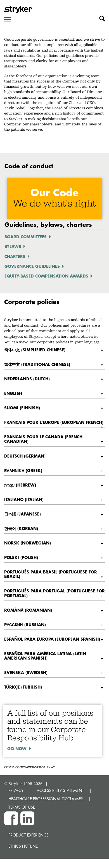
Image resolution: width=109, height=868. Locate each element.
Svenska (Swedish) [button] (26, 672)
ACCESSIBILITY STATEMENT (60, 790)
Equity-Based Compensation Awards (46, 276)
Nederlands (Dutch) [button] (27, 379)
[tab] (54, 350)
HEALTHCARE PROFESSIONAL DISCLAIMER (46, 799)
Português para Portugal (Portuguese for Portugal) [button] (54, 593)
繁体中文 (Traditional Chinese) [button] (37, 364)
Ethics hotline (23, 846)
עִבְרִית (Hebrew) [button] (20, 485)
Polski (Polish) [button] (21, 557)
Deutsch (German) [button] (25, 456)
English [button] (13, 393)
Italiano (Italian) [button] (24, 499)
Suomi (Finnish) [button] (22, 408)
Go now (17, 748)
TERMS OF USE (22, 807)
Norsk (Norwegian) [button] (28, 543)
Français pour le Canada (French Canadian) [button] (43, 439)
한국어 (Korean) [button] (21, 528)
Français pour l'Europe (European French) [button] (54, 422)
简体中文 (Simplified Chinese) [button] (35, 350)
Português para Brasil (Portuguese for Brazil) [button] (51, 574)
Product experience (28, 835)
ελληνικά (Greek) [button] (23, 470)
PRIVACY (16, 790)
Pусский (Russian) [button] (25, 624)
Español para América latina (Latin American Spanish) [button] (45, 656)
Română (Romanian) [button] (28, 610)
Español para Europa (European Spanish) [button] (52, 639)
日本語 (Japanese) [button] (22, 514)
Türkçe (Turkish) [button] (23, 687)
